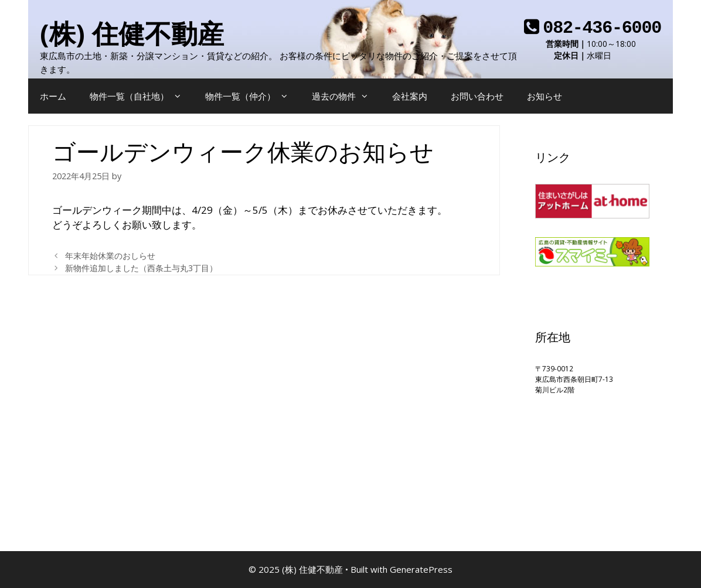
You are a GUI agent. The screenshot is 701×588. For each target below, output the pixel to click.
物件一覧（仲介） (253, 96)
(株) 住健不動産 (132, 33)
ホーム (53, 96)
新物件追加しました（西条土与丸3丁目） (141, 268)
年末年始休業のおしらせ (110, 256)
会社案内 (410, 96)
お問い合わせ (477, 96)
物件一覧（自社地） (142, 96)
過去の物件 (346, 96)
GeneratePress (421, 569)
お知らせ (545, 96)
